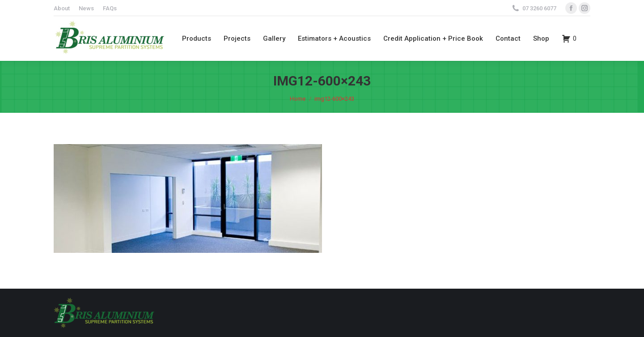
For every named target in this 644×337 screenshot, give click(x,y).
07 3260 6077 (539, 8)
